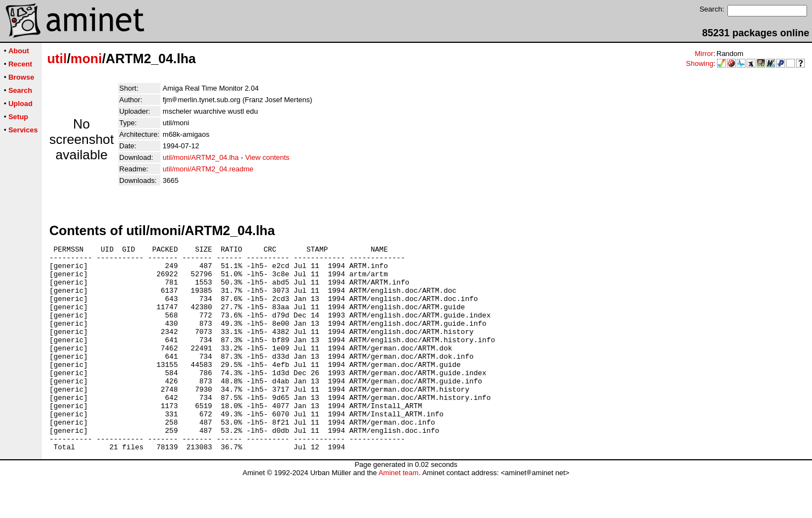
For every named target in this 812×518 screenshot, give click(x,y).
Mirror (704, 54)
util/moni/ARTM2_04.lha (201, 157)
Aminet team (399, 514)
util (57, 59)
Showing (700, 63)
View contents (267, 157)
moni (86, 59)
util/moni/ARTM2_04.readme (208, 169)
